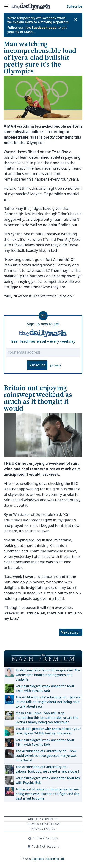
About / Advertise (43, 819)
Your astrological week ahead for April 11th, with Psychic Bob (45, 742)
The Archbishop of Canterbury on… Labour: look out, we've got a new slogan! (47, 769)
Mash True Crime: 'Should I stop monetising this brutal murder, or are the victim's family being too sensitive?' (47, 717)
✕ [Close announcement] (76, 19)
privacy (56, 365)
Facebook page (44, 28)
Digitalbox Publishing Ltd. (48, 859)
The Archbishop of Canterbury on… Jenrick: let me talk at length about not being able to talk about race (48, 702)
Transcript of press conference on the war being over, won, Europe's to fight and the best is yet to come (47, 794)
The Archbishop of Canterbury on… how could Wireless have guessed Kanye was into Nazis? (46, 756)
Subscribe (37, 365)
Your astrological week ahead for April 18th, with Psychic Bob (45, 688)
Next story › (71, 632)
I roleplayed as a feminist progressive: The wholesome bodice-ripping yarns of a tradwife (48, 675)
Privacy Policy (43, 829)
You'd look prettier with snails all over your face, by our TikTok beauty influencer (48, 731)
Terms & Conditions (43, 824)
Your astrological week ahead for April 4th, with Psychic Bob (48, 780)
